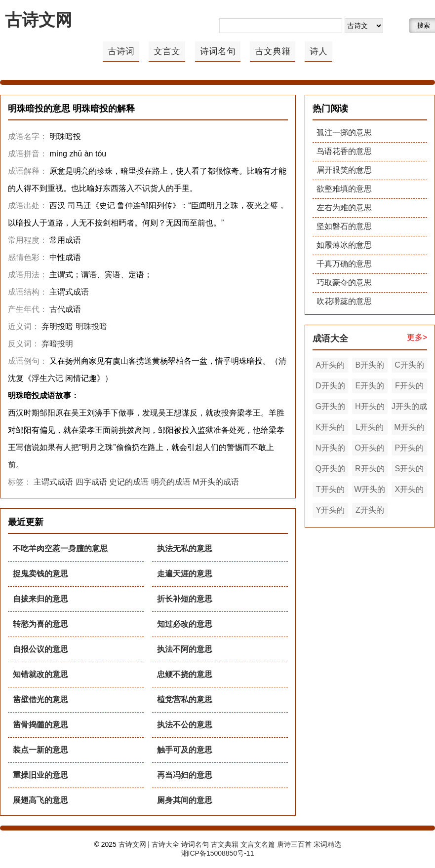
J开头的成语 (409, 408)
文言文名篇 (258, 844)
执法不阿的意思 (185, 649)
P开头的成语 (410, 450)
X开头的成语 (410, 491)
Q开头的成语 (330, 470)
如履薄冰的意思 (344, 245)
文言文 (167, 51)
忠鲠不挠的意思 (185, 674)
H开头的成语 (370, 408)
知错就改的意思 (40, 674)
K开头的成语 (330, 429)
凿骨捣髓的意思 (40, 725)
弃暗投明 (57, 344)
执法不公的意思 (185, 725)
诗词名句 (218, 51)
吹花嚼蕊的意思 (344, 301)
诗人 (318, 51)
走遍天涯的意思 (185, 574)
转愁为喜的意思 (40, 624)
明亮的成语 (171, 482)
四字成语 (91, 482)
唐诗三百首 (294, 844)
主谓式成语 (53, 482)
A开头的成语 (330, 367)
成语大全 (330, 339)
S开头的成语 (410, 470)
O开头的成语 (370, 450)
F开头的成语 (409, 387)
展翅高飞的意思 (40, 800)
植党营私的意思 (185, 699)
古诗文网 (39, 20)
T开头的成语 (330, 491)
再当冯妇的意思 (185, 775)
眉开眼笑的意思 (344, 170)
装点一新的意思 (40, 750)
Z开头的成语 (370, 512)
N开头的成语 (330, 450)
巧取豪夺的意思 (344, 283)
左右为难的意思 (344, 208)
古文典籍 (273, 51)
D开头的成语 (330, 387)
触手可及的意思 (185, 750)
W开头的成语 (370, 491)
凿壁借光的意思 (40, 699)
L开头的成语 (370, 429)
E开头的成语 (370, 387)
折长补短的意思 (185, 599)
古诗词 (121, 51)
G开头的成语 (330, 408)
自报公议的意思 (40, 649)
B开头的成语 (370, 367)
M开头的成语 (216, 482)
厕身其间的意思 (185, 800)
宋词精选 (327, 844)
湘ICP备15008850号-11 (218, 853)
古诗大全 (165, 844)
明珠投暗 (91, 326)
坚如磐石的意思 (344, 226)
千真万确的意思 (344, 264)
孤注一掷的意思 (344, 132)
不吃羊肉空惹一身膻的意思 (60, 548)
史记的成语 (129, 482)
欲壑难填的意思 (344, 189)
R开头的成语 (370, 470)
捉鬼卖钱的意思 (40, 574)
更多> (417, 337)
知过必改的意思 (185, 624)
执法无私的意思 (185, 548)
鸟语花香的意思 (344, 151)
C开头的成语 (409, 367)
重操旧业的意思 (40, 775)
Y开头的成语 (330, 512)
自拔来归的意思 (40, 599)
